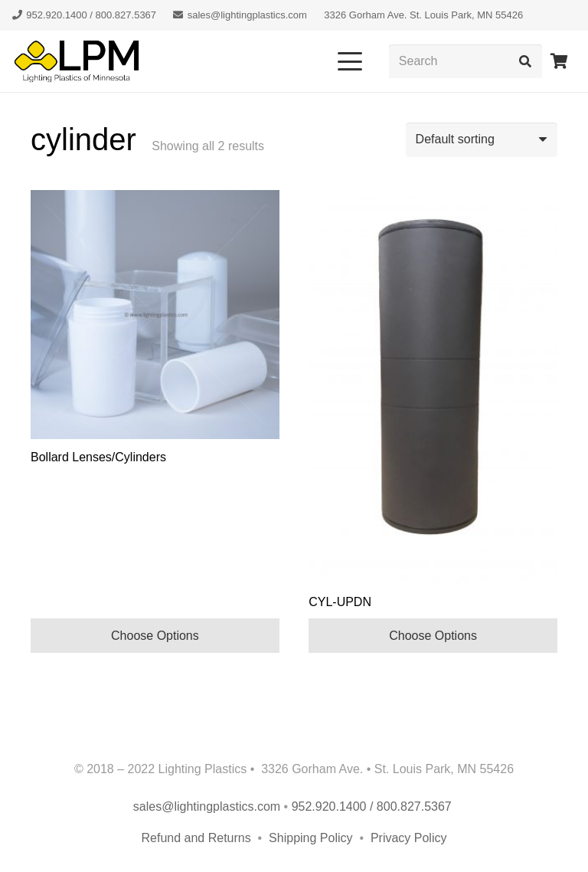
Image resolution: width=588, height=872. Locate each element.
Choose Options (155, 636)
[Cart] (559, 61)
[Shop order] (482, 140)
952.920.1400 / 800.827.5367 (374, 806)
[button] (350, 61)
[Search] (465, 62)
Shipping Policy (312, 838)
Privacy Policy (409, 838)
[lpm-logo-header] (77, 61)
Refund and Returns (196, 838)
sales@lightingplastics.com (207, 806)
